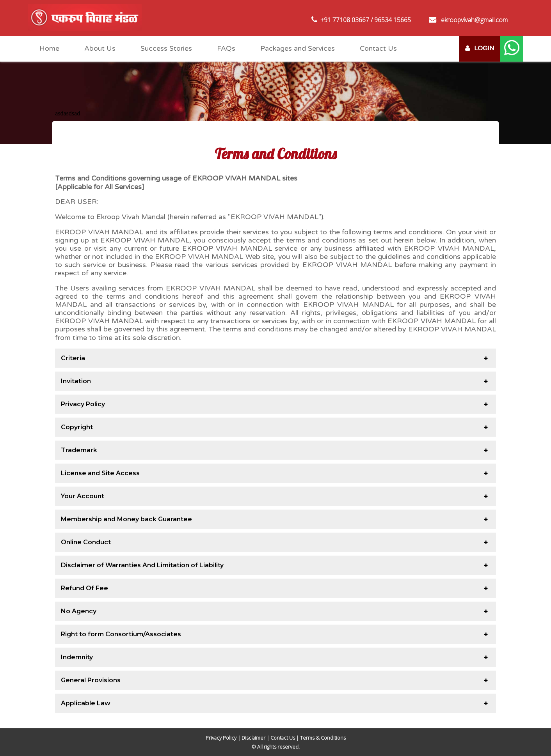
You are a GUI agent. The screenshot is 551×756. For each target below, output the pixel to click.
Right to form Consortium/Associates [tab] (121, 634)
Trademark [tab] (79, 450)
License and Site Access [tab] (100, 473)
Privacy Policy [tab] (83, 404)
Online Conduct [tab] (86, 542)
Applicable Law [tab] (86, 703)
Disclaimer (253, 738)
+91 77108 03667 (345, 20)
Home (49, 49)
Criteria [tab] (73, 358)
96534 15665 (393, 20)
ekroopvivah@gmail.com (474, 20)
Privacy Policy (221, 738)
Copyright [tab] (77, 427)
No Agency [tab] (79, 611)
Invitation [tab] (76, 381)
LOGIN (480, 48)
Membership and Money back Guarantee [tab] (126, 519)
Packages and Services (298, 49)
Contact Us (378, 49)
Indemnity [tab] (77, 657)
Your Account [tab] (83, 496)
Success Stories (166, 49)
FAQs (226, 49)
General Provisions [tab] (91, 680)
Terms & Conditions (323, 738)
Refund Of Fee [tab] (84, 588)
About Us (100, 49)
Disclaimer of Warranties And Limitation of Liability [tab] (142, 565)
